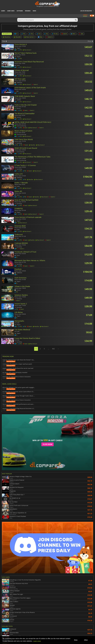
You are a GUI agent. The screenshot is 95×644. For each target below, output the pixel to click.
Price (90, 41)
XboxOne (6, 37)
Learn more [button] (37, 641)
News (34, 11)
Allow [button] (86, 640)
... (48, 349)
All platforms (7, 34)
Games (3, 11)
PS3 (39, 34)
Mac (40, 37)
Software (20, 11)
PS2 (46, 34)
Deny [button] (76, 640)
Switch (64, 34)
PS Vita (55, 34)
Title (4, 41)
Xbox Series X (29, 37)
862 (53, 349)
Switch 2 (49, 37)
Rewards (28, 11)
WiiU (73, 34)
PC (16, 34)
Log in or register (86, 11)
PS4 (31, 34)
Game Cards (11, 11)
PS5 (23, 34)
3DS (81, 34)
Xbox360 (17, 37)
